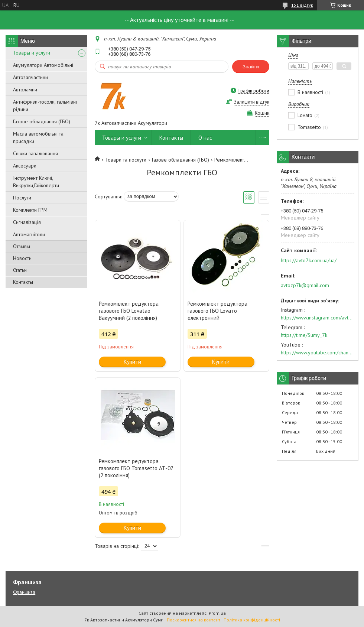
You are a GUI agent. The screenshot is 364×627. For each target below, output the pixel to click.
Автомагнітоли (29, 234)
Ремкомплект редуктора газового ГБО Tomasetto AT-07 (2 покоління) (136, 468)
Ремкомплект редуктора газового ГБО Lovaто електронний (217, 311)
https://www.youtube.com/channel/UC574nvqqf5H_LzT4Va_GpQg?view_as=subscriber (318, 353)
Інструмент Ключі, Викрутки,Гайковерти (36, 182)
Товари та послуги (126, 160)
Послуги (22, 198)
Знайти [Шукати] (251, 67)
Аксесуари (25, 166)
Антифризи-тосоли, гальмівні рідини (45, 105)
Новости (22, 258)
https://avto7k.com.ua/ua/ (309, 260)
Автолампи (25, 90)
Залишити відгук (252, 102)
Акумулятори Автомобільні (43, 65)
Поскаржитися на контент (194, 620)
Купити (132, 362)
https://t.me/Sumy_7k (304, 335)
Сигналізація (27, 222)
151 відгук (302, 5)
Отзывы (22, 246)
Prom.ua (217, 613)
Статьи (20, 270)
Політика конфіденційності (252, 620)
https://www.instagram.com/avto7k (318, 318)
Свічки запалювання (35, 153)
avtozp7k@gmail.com (305, 285)
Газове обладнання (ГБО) (42, 121)
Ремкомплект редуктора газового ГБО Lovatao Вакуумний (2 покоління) (129, 311)
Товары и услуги (32, 53)
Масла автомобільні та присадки (38, 137)
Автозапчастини (30, 77)
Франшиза (24, 592)
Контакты (23, 282)
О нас (205, 138)
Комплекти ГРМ (30, 210)
